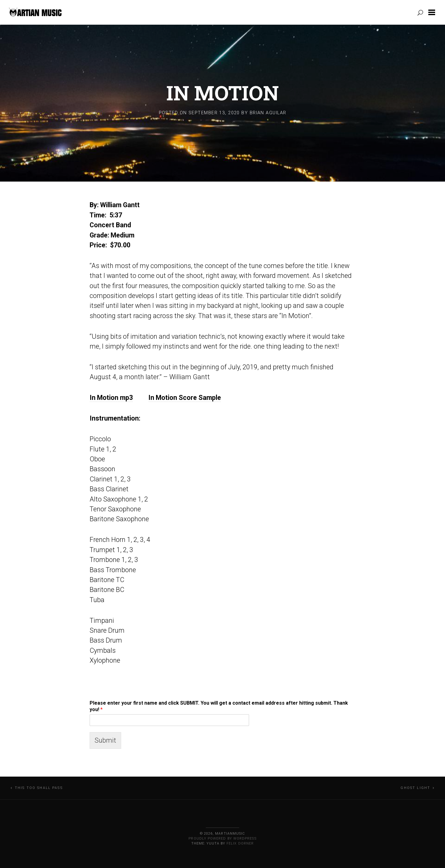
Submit (105, 740)
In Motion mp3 (111, 398)
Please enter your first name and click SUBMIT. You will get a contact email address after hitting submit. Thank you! (219, 706)
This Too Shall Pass (39, 788)
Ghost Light (415, 788)
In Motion (222, 93)
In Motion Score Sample (185, 398)
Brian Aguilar (268, 113)
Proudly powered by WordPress (222, 839)
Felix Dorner (240, 843)
